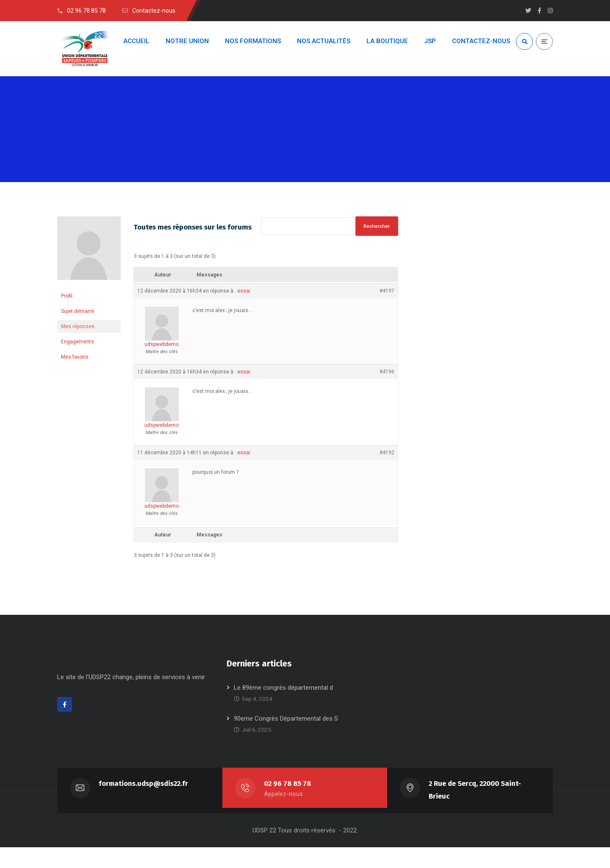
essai (244, 310)
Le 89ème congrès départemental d (283, 708)
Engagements (78, 350)
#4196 (387, 391)
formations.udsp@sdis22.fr (144, 804)
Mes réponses (78, 334)
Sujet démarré (78, 319)
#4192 (387, 472)
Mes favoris (75, 365)
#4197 (387, 310)
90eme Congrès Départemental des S (286, 739)
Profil (67, 304)
